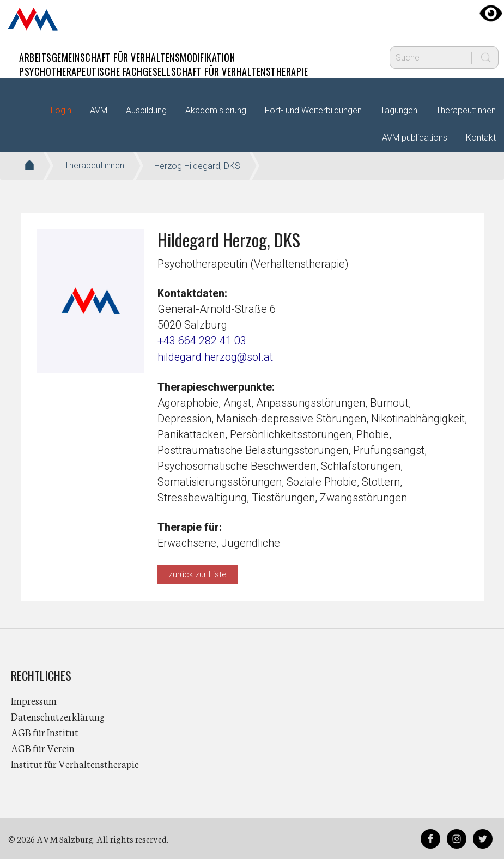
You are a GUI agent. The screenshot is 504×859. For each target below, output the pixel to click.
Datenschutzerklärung (58, 716)
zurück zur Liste (198, 573)
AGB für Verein (43, 747)
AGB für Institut (45, 731)
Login (61, 110)
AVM (33, 19)
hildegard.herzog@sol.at (216, 356)
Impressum (34, 700)
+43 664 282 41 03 (202, 341)
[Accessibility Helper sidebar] (491, 13)
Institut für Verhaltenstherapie (75, 763)
